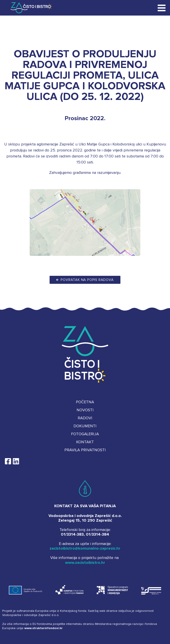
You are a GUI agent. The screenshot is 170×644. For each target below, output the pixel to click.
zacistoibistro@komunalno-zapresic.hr (85, 549)
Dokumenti (85, 426)
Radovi (85, 418)
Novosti (85, 410)
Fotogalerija (85, 434)
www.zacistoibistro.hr (85, 563)
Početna (85, 402)
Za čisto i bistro (28, 8)
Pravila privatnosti (85, 450)
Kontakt (85, 442)
